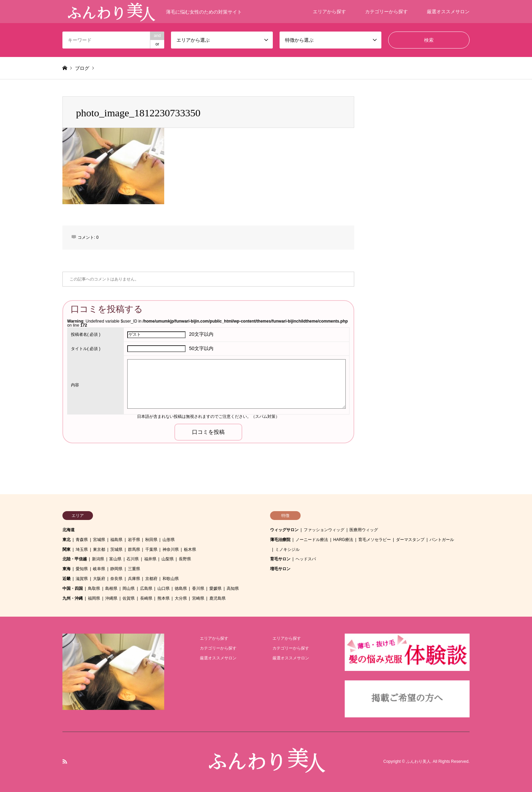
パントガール (442, 540)
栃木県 (190, 549)
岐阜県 (99, 569)
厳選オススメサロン (448, 12)
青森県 (82, 540)
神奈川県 (171, 549)
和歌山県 (171, 579)
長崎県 (146, 598)
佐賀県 (129, 598)
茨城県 (116, 549)
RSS (65, 761)
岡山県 (129, 588)
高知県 (233, 588)
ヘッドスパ (306, 559)
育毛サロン (280, 559)
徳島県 (181, 588)
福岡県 (94, 598)
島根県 (111, 588)
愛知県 (82, 569)
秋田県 (151, 540)
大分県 (181, 598)
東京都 (99, 549)
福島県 (116, 540)
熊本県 (164, 598)
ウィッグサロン (284, 530)
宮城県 (99, 540)
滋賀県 (82, 579)
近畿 (66, 579)
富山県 (115, 559)
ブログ (82, 68)
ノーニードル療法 (312, 540)
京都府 (151, 579)
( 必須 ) (86, 334)
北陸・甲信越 (75, 559)
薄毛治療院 (280, 540)
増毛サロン (280, 569)
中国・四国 (73, 588)
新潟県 (98, 559)
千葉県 (151, 549)
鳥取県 (94, 588)
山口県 (164, 588)
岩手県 (134, 540)
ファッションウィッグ (324, 530)
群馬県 (134, 549)
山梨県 (168, 559)
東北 (66, 540)
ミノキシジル (287, 549)
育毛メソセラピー (375, 540)
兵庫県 (134, 579)
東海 (66, 569)
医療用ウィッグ (364, 530)
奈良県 (116, 579)
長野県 (185, 559)
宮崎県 (198, 598)
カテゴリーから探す (386, 12)
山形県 (169, 540)
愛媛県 (215, 588)
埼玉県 (82, 549)
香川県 (198, 588)
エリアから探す (329, 12)
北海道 (69, 530)
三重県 (134, 569)
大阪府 (99, 579)
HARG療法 (343, 540)
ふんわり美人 (418, 762)
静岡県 (116, 569)
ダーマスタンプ (410, 540)
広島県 (146, 588)
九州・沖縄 (73, 598)
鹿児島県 (217, 598)
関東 (66, 549)
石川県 (133, 559)
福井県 (150, 559)
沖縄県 (111, 598)
